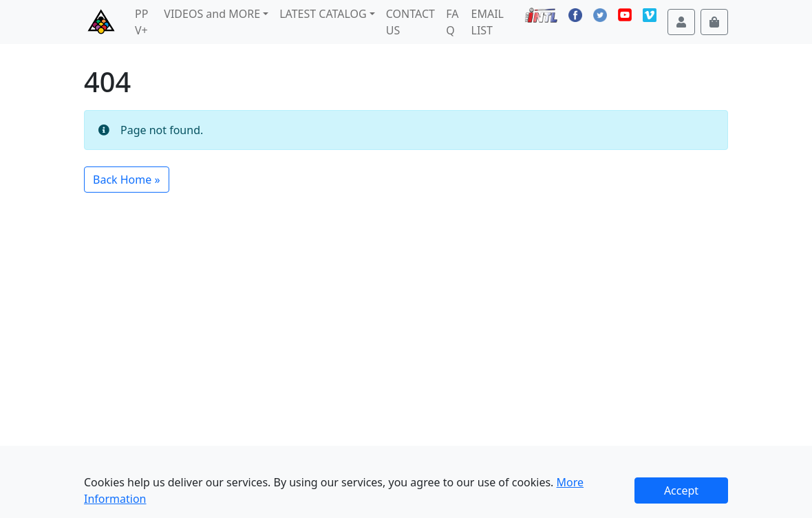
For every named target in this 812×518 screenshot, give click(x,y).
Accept (681, 490)
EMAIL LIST (488, 22)
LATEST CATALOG (323, 14)
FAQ (452, 22)
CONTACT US (410, 22)
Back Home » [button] (127, 180)
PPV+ (141, 22)
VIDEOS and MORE (212, 14)
